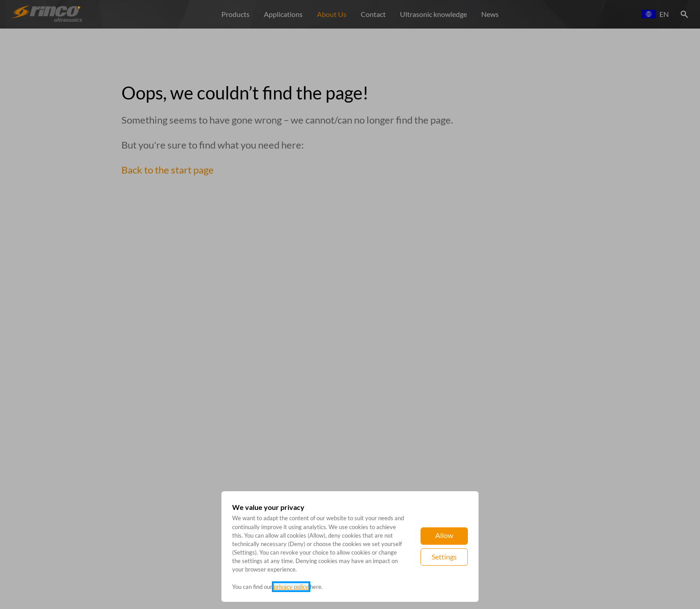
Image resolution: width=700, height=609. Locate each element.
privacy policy (291, 587)
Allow (444, 535)
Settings (444, 557)
